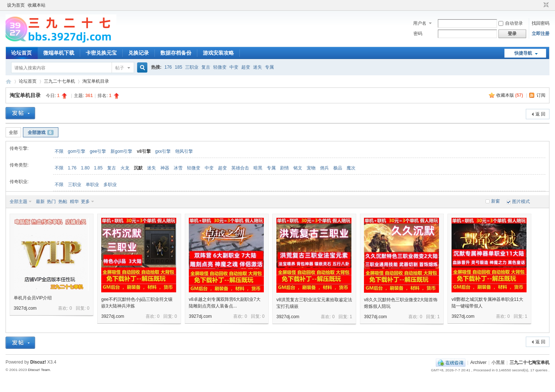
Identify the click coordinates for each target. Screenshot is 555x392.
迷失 (258, 67)
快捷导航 (523, 53)
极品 (338, 168)
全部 (13, 133)
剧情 (285, 168)
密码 (418, 34)
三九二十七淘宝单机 (8, 81)
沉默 (138, 168)
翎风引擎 (184, 151)
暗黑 (258, 168)
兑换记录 (139, 53)
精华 (74, 202)
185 (178, 67)
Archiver (479, 362)
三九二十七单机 (59, 81)
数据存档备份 (176, 53)
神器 (165, 168)
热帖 (63, 202)
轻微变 (220, 67)
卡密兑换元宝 (101, 53)
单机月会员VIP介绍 (33, 298)
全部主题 (18, 202)
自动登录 (511, 23)
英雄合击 (240, 168)
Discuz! (38, 362)
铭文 (298, 168)
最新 (40, 202)
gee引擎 (98, 151)
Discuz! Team (39, 370)
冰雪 (178, 168)
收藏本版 (510, 95)
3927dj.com (25, 308)
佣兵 (324, 168)
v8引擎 (144, 151)
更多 (85, 202)
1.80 (85, 168)
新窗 (496, 201)
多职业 (110, 185)
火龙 (125, 168)
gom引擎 (77, 151)
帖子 (120, 68)
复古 (206, 67)
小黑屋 (498, 362)
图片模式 (521, 202)
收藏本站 (37, 5)
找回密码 (541, 23)
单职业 (92, 185)
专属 (269, 67)
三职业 (192, 67)
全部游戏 (41, 133)
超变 (246, 67)
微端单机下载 (59, 53)
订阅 (541, 95)
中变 (234, 67)
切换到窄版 (545, 5)
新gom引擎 (121, 151)
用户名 (420, 23)
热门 (51, 202)
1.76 (72, 168)
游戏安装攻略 (218, 53)
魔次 (351, 168)
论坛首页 (21, 53)
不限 (59, 151)
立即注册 (541, 34)
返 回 (540, 114)
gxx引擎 (163, 151)
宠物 (311, 168)
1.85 (98, 168)
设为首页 (16, 5)
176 (168, 67)
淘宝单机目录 (96, 81)
